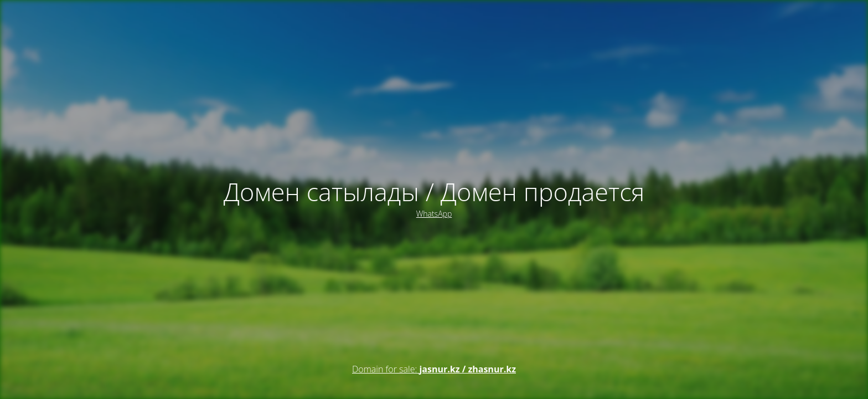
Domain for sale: (434, 369)
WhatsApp (434, 214)
